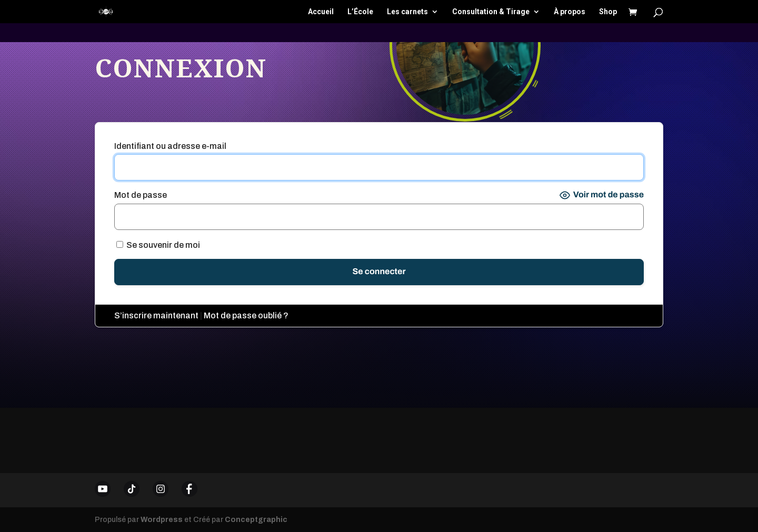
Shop (608, 12)
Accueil (321, 12)
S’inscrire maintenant (156, 315)
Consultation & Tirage (491, 12)
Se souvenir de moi (158, 245)
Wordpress (162, 520)
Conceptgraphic (256, 520)
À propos (570, 12)
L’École (360, 12)
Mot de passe (141, 195)
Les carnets (407, 12)
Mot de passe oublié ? (246, 315)
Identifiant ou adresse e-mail (170, 146)
